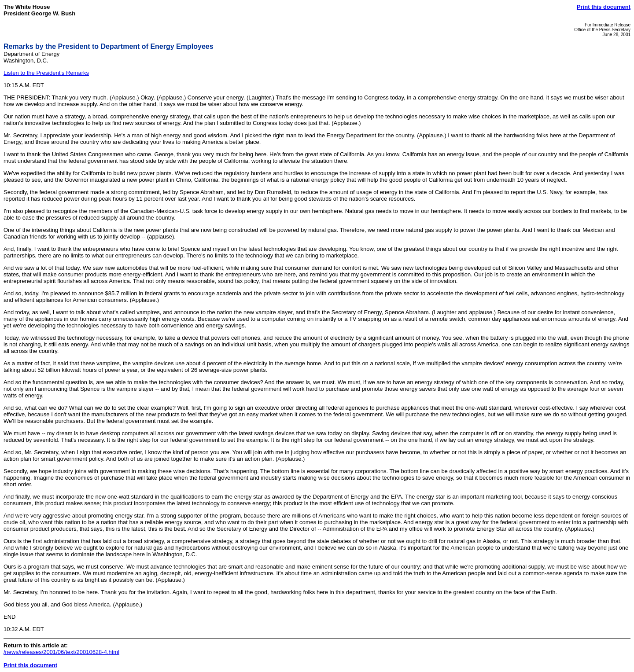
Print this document (604, 7)
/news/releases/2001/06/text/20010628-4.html (61, 652)
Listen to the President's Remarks (46, 73)
